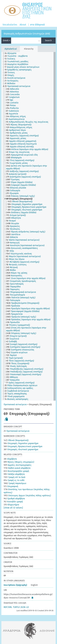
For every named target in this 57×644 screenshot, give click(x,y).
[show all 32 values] (13, 508)
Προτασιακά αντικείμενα (15, 405)
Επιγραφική (11, 486)
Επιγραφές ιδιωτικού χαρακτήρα (21, 449)
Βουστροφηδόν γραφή (16, 471)
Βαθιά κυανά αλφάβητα (17, 468)
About (23, 25)
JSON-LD (25, 607)
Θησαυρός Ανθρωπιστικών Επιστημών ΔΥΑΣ (27, 34)
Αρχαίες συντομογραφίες (18, 465)
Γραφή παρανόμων (15, 483)
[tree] (28, 226)
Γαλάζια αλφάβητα (14, 474)
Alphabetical (11, 49)
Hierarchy (29, 49)
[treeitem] (12, 53)
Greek (7, 40)
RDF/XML (8, 607)
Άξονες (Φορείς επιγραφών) (19, 462)
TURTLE (16, 607)
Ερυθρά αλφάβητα (14, 499)
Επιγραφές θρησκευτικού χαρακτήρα (23, 446)
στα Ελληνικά (37, 25)
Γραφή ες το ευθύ (14, 480)
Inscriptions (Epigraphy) (15, 585)
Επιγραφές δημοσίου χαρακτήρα (21, 443)
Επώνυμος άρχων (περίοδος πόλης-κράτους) (27, 496)
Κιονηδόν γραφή (13, 502)
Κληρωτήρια (11, 505)
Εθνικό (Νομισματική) (16, 440)
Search (48, 40)
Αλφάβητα (10, 459)
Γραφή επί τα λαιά (14, 477)
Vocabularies (10, 25)
